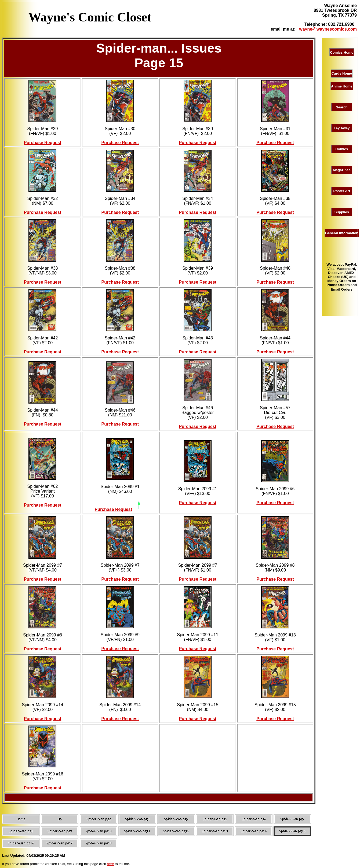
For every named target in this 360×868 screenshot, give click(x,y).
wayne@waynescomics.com (328, 29)
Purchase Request (43, 143)
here (110, 864)
